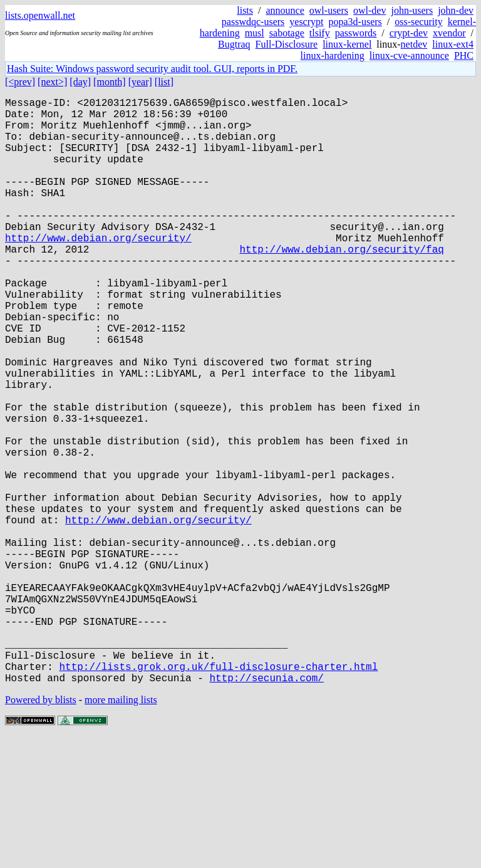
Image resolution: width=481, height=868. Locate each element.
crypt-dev (409, 33)
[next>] (52, 82)
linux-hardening (333, 55)
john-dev (456, 10)
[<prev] (20, 82)
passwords (356, 33)
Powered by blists (41, 830)
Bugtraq (234, 44)
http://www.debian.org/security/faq (341, 284)
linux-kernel (347, 44)
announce (285, 10)
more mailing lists (121, 830)
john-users (412, 10)
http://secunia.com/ (266, 808)
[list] (164, 82)
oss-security (418, 22)
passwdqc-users (253, 22)
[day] (80, 82)
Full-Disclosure (287, 44)
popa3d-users (355, 22)
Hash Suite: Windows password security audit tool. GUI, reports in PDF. (152, 69)
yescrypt (306, 22)
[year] (140, 82)
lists (245, 10)
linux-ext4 (453, 44)
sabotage (287, 33)
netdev (414, 44)
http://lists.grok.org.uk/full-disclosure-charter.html (218, 794)
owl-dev (370, 10)
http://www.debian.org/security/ (98, 270)
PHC (464, 55)
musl (255, 33)
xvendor (449, 33)
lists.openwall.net (40, 15)
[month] (110, 82)
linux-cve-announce (409, 55)
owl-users (329, 10)
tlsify (320, 33)
